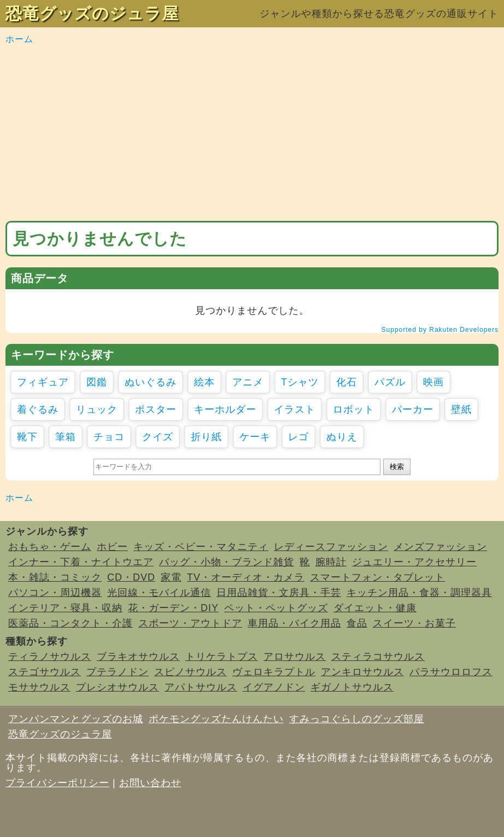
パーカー (413, 409)
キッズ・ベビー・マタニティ (201, 547)
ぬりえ (342, 437)
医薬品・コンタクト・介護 (71, 623)
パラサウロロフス (451, 672)
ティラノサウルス (50, 657)
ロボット (354, 409)
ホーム (19, 39)
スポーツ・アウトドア (190, 623)
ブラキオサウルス (138, 657)
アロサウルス (295, 657)
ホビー (112, 547)
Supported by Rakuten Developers (440, 330)
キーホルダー (225, 409)
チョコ (109, 437)
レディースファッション (331, 547)
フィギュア (43, 382)
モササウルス (39, 687)
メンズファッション (440, 547)
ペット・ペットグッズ (276, 608)
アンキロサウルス (362, 672)
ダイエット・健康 (375, 608)
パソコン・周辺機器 (55, 593)
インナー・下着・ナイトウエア (81, 562)
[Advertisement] (252, 133)
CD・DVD (131, 577)
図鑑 (97, 382)
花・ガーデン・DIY (173, 608)
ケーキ (255, 437)
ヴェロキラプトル (274, 672)
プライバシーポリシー (57, 783)
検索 (397, 467)
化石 (347, 382)
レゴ (298, 437)
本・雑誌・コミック (55, 577)
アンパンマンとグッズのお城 (76, 719)
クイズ (158, 437)
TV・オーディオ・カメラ (246, 577)
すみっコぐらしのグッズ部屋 (357, 719)
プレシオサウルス (118, 687)
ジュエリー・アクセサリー (414, 562)
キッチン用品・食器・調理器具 (419, 593)
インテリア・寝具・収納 (65, 608)
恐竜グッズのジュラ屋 (92, 13)
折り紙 (206, 437)
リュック (97, 409)
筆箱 (66, 437)
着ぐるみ (38, 409)
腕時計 (331, 562)
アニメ (248, 382)
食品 (357, 623)
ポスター (156, 409)
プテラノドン (118, 672)
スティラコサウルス (378, 657)
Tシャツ (300, 382)
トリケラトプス (222, 657)
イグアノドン (274, 687)
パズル (390, 382)
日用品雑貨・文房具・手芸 (279, 593)
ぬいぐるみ (151, 382)
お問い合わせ (150, 783)
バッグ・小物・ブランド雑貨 (227, 562)
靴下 (27, 437)
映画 (433, 382)
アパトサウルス (201, 687)
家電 (171, 577)
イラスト (295, 409)
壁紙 (461, 409)
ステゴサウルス (45, 672)
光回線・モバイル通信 (159, 593)
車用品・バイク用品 (294, 623)
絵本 (204, 382)
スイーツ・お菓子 (414, 623)
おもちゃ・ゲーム (50, 547)
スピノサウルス (191, 672)
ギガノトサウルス (352, 687)
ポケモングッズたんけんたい (216, 719)
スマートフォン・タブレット (377, 577)
